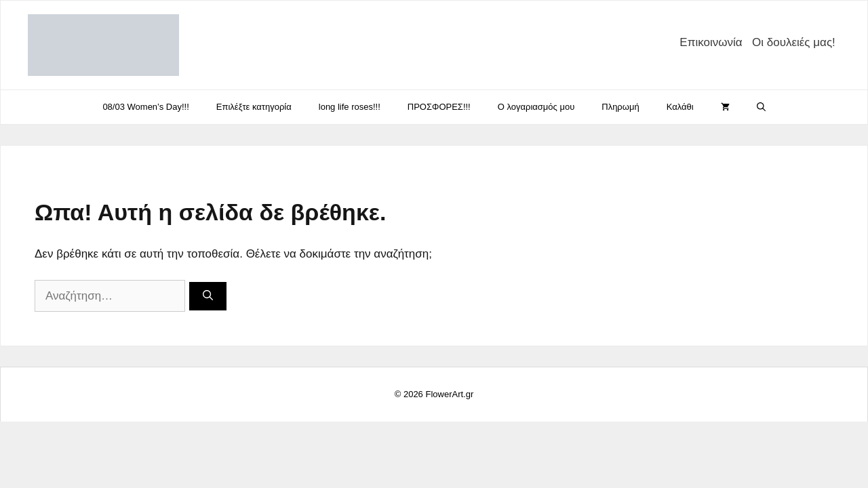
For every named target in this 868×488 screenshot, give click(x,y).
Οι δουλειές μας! (794, 42)
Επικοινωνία (711, 42)
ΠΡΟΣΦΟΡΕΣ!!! (439, 107)
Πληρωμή (620, 107)
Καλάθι (680, 107)
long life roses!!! (350, 107)
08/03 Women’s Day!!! (145, 107)
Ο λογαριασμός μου (536, 107)
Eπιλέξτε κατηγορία (254, 107)
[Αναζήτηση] (208, 297)
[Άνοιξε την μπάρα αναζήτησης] (761, 107)
